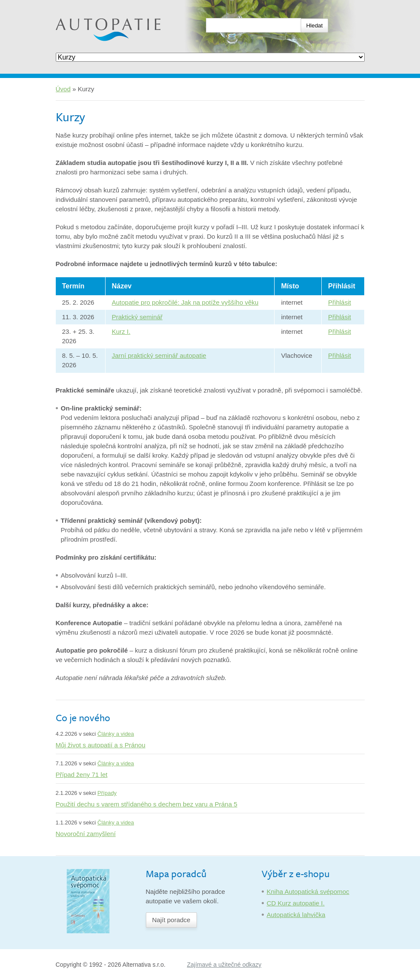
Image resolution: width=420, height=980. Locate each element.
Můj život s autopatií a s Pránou (101, 745)
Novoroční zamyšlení (86, 834)
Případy (107, 793)
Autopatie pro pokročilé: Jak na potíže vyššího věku (185, 302)
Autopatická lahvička (296, 915)
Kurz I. (121, 331)
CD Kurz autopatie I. (296, 903)
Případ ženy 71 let (82, 775)
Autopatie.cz (74, 4)
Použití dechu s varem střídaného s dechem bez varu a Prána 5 (147, 804)
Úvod (63, 89)
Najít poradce (171, 920)
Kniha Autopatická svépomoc (308, 892)
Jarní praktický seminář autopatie (159, 355)
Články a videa (116, 734)
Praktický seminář (137, 317)
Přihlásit (340, 302)
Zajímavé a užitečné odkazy (224, 965)
